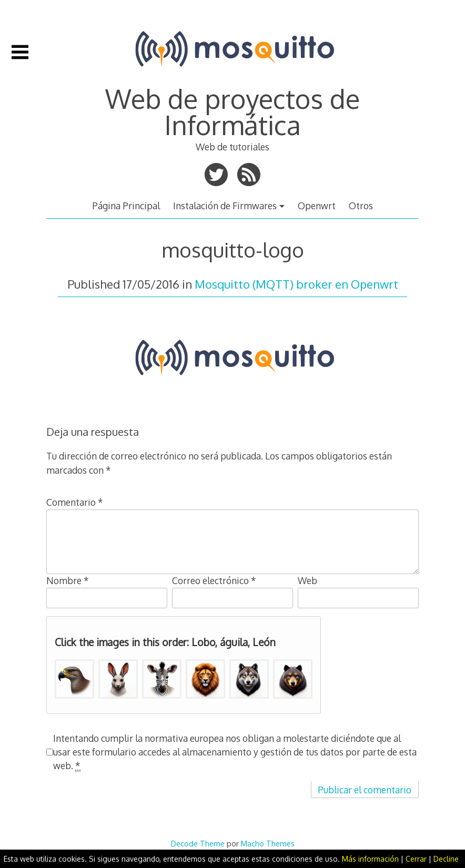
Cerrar (416, 859)
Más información (370, 859)
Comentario (75, 502)
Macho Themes (268, 843)
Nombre (68, 580)
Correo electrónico (214, 580)
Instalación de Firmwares (225, 206)
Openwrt (317, 206)
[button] (74, 679)
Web (307, 580)
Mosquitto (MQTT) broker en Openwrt (296, 284)
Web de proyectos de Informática (232, 111)
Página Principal (126, 206)
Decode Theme (198, 843)
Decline (446, 859)
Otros (361, 206)
